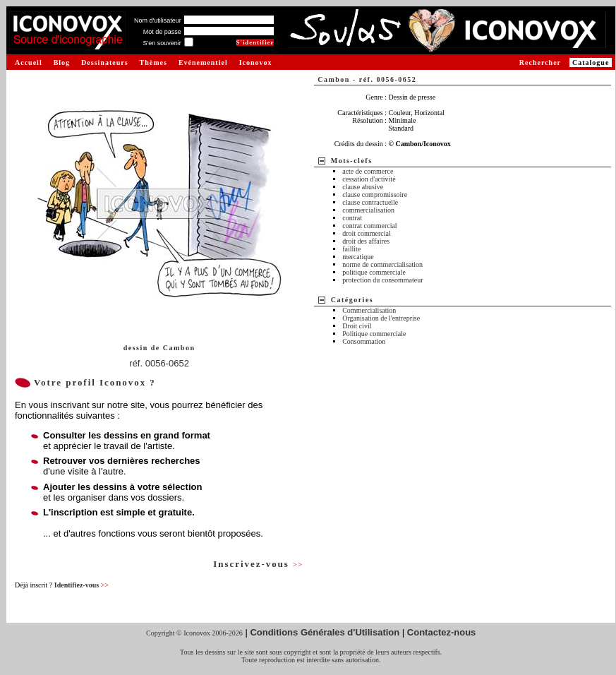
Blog (62, 62)
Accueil (29, 62)
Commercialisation (369, 310)
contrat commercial (369, 226)
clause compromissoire (375, 195)
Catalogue (591, 62)
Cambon (179, 348)
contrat (352, 218)
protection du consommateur (382, 280)
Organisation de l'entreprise (381, 318)
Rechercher (540, 62)
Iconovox (256, 62)
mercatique (358, 257)
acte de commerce (368, 171)
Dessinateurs (104, 62)
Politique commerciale (374, 334)
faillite (351, 249)
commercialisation (368, 210)
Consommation (364, 341)
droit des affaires (366, 241)
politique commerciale (374, 272)
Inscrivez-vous (258, 564)
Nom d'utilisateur (158, 20)
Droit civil (357, 326)
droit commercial (367, 233)
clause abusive (363, 187)
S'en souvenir (162, 43)
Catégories (352, 300)
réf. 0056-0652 (159, 363)
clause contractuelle (370, 202)
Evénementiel (203, 62)
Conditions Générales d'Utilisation (325, 632)
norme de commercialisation (382, 264)
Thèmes (153, 62)
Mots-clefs (352, 161)
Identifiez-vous (81, 585)
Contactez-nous (442, 632)
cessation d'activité (369, 179)
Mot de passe (162, 32)
